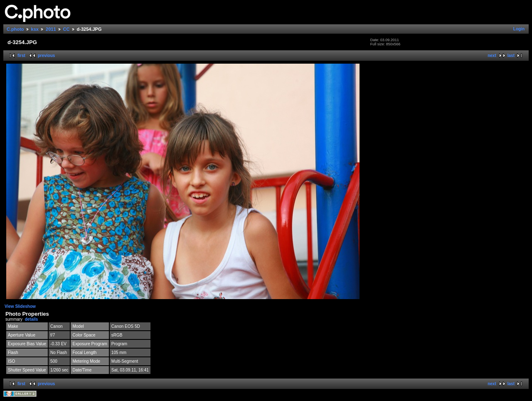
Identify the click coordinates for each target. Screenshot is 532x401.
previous (47, 56)
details (32, 319)
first (21, 56)
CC (66, 29)
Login (519, 29)
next (492, 56)
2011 (51, 29)
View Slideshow (20, 306)
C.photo (15, 29)
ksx (35, 29)
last (511, 56)
